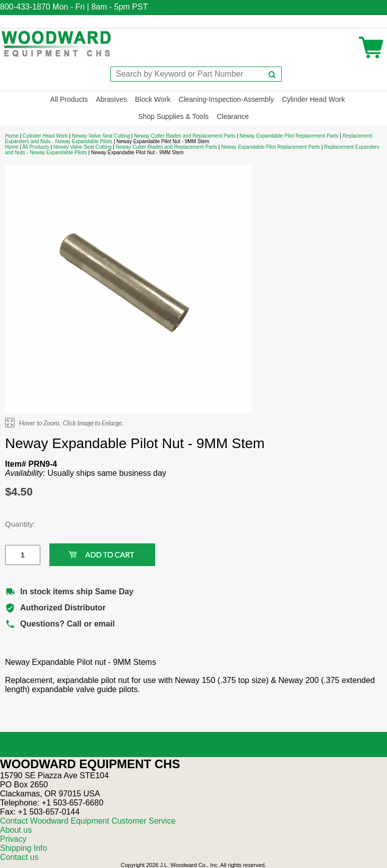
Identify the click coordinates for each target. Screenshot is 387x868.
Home (12, 136)
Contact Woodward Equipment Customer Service (88, 821)
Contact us (19, 857)
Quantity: (15, 524)
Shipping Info (23, 848)
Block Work (153, 99)
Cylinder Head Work (313, 99)
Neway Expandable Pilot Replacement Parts (289, 136)
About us (16, 830)
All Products (69, 99)
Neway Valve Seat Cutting (101, 136)
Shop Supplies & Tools (173, 116)
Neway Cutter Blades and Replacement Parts (185, 136)
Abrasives (111, 99)
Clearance (233, 116)
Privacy (13, 839)
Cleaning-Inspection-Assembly (226, 99)
